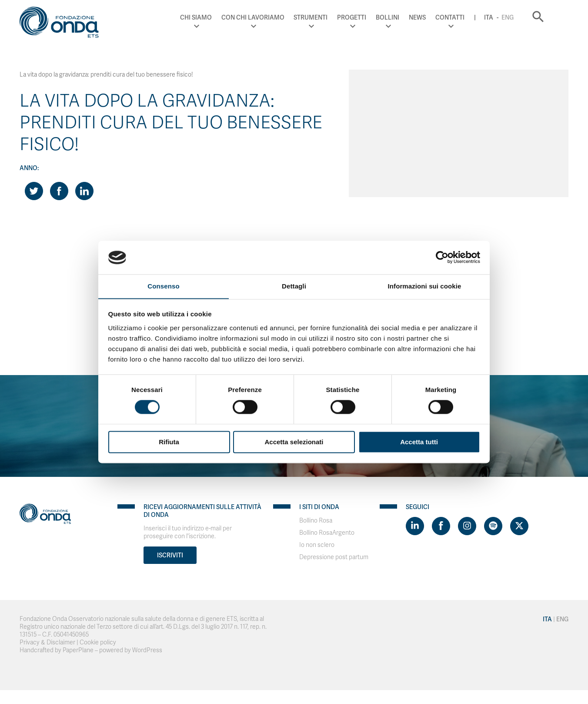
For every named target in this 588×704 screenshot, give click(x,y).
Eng (522, 17)
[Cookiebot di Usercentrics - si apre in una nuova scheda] (442, 257)
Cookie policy (98, 642)
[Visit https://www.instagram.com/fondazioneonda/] (467, 526)
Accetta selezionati (294, 442)
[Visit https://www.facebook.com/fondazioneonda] (441, 526)
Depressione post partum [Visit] (334, 557)
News (432, 17)
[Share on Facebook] (59, 191)
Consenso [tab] (163, 286)
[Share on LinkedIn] (84, 191)
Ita (503, 17)
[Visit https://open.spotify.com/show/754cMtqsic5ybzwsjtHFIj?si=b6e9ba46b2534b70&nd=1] (493, 526)
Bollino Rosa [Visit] (316, 521)
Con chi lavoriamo (267, 17)
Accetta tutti (419, 442)
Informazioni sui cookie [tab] (425, 286)
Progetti (366, 17)
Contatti (464, 17)
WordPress (147, 650)
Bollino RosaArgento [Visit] (327, 533)
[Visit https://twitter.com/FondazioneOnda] (519, 526)
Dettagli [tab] (294, 286)
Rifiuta (169, 442)
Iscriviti (170, 555)
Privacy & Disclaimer (47, 642)
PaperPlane (78, 650)
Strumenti (325, 17)
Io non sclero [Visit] (317, 545)
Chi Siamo (210, 17)
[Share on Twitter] (34, 191)
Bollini (402, 17)
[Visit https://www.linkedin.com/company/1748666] (415, 526)
